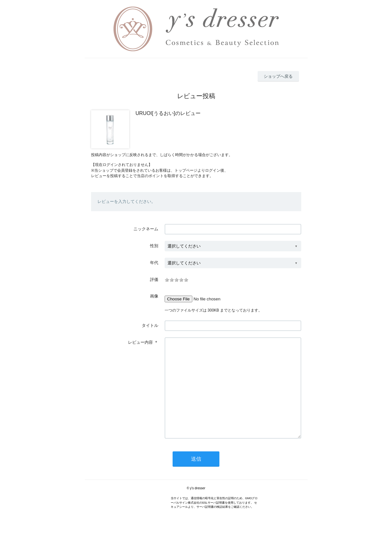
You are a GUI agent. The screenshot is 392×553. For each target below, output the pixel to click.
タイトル (150, 325)
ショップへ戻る (278, 76)
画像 (154, 296)
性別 (154, 246)
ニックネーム (146, 229)
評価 (154, 280)
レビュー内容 (140, 342)
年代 (154, 263)
